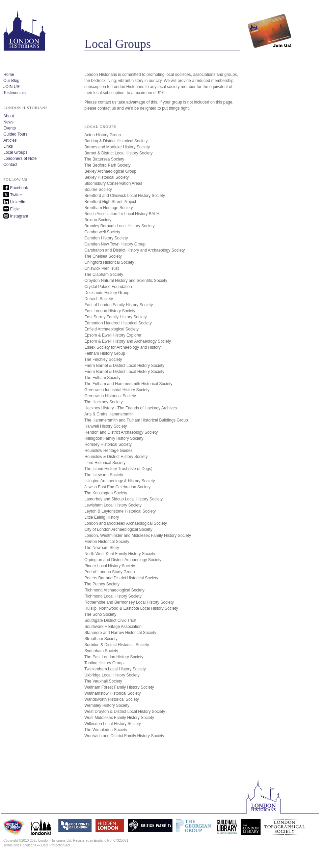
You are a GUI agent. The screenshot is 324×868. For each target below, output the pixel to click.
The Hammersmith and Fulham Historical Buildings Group (136, 420)
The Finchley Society (103, 359)
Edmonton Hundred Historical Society (118, 323)
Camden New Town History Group (115, 244)
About (9, 116)
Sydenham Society (101, 651)
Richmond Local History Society (113, 596)
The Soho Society (100, 614)
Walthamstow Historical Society (113, 693)
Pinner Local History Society (110, 566)
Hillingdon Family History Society (114, 438)
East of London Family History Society (119, 305)
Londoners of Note (20, 158)
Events (10, 128)
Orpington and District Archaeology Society (123, 560)
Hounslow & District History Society (116, 457)
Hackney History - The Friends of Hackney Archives (131, 408)
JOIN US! (12, 87)
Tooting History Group (104, 663)
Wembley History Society (107, 705)
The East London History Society (114, 657)
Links (8, 146)
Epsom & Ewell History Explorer (113, 335)
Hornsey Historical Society (108, 444)
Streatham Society (101, 639)
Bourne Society (98, 190)
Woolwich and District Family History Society (124, 736)
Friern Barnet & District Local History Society (124, 366)
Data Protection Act (56, 845)
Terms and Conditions (20, 845)
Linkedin (18, 202)
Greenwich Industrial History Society (117, 390)
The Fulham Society (102, 378)
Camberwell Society (102, 232)
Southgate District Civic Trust (110, 620)
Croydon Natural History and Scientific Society (126, 281)
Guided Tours (15, 134)
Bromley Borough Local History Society (119, 226)
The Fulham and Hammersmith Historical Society (128, 384)
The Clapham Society (104, 274)
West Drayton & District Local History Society (125, 712)
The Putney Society (102, 584)
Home (9, 75)
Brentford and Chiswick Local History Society (125, 196)
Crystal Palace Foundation (108, 287)
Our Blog (11, 81)
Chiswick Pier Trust (102, 268)
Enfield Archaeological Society (112, 329)
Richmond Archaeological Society (114, 590)
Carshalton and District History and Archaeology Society (134, 250)
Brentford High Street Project (110, 202)
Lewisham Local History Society (113, 505)
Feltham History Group (105, 353)
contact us (107, 102)
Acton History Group (103, 135)
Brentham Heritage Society (109, 208)
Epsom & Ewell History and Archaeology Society (128, 341)
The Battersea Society (104, 159)
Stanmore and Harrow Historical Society (120, 633)
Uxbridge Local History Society (112, 675)
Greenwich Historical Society (110, 396)
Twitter (16, 195)
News (8, 122)
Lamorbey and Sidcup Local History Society (124, 499)
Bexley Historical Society (106, 177)
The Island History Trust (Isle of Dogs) (118, 469)
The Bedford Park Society (107, 165)
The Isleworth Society (104, 475)
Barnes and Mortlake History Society (117, 147)
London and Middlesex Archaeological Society (126, 523)
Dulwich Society (99, 299)
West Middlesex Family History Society (119, 718)
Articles (10, 140)
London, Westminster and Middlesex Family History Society (138, 536)
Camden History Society (106, 238)
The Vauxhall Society (103, 681)
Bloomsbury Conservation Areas (113, 183)
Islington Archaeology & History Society (120, 481)
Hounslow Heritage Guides (109, 451)
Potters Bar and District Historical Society (121, 578)
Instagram (19, 216)
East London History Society (110, 311)
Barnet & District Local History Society (118, 153)
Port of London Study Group (110, 572)
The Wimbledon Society (106, 730)
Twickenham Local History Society (115, 669)
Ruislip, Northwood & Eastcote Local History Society (131, 608)
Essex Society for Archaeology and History (123, 347)
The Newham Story (102, 548)
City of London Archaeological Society (118, 529)
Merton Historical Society (107, 542)
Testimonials (15, 93)
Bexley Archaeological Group (110, 171)
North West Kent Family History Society (120, 554)
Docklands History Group (107, 293)
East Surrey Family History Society (116, 317)
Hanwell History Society (106, 426)
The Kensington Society (106, 493)
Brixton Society (98, 220)
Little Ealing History (102, 517)
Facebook (19, 188)
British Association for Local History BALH (122, 214)
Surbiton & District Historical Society (117, 645)
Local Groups (15, 152)
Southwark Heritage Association (113, 627)
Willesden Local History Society (113, 724)
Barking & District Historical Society (116, 141)
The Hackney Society (103, 402)
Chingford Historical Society (109, 262)
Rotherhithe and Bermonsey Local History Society (129, 602)
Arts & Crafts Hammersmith (109, 414)
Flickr (15, 209)
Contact (10, 165)
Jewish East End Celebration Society (117, 487)
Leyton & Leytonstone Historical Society (120, 511)
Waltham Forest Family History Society (119, 687)
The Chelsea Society (103, 256)
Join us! (270, 25)
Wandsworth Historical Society (112, 699)
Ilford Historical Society (105, 463)
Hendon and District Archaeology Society (121, 432)
